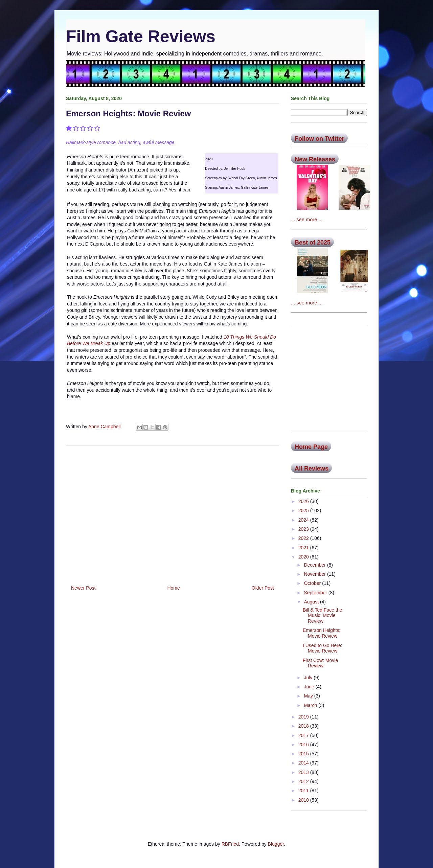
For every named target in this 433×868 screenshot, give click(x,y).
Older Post (263, 588)
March (311, 705)
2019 (304, 717)
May (309, 696)
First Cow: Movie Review (320, 663)
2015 (304, 754)
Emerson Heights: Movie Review (322, 633)
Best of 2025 (313, 243)
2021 (304, 548)
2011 (304, 791)
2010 (304, 800)
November (315, 574)
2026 (304, 501)
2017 (304, 735)
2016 (304, 745)
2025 (304, 510)
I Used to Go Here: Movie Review (323, 648)
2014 (304, 763)
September (316, 593)
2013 (304, 772)
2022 (304, 538)
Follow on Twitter (320, 139)
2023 (304, 529)
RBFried (230, 844)
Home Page (311, 447)
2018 (304, 726)
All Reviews (312, 469)
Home (173, 588)
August (312, 602)
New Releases (315, 159)
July (309, 678)
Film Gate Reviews (141, 37)
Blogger (276, 844)
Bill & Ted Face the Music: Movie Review (322, 616)
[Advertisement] (173, 513)
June (310, 687)
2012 (304, 781)
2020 (304, 557)
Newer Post (83, 588)
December (315, 565)
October (313, 583)
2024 (304, 520)
